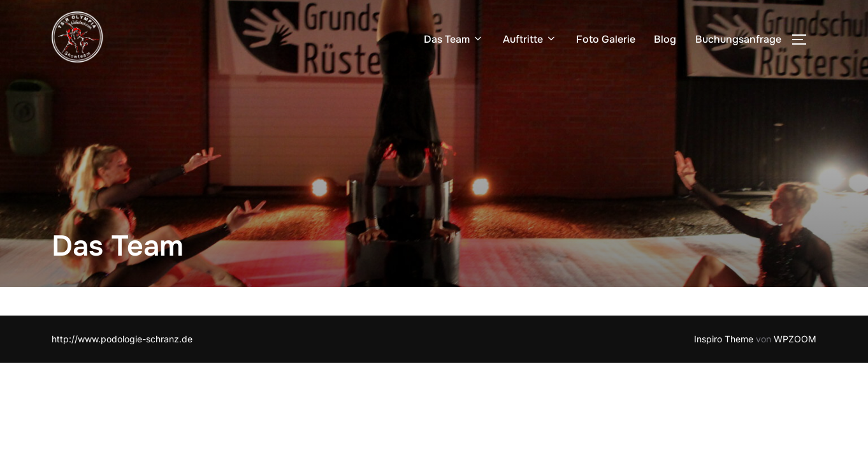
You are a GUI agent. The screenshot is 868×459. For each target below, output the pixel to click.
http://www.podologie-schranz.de (122, 339)
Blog (665, 39)
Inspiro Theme (724, 339)
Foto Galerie (606, 39)
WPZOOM (795, 339)
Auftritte (530, 39)
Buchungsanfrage (738, 39)
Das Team (454, 39)
